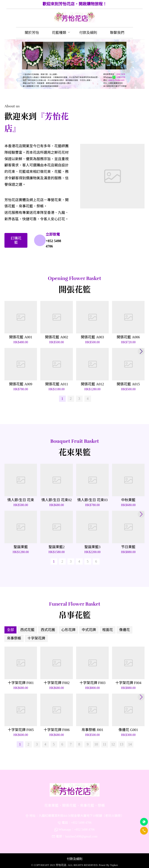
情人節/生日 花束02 (57, 500)
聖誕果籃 (21, 547)
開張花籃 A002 (57, 337)
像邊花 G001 (128, 730)
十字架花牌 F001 (21, 683)
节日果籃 (128, 547)
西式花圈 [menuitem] (48, 630)
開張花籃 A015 (128, 384)
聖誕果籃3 (92, 547)
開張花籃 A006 (128, 337)
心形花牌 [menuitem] (68, 630)
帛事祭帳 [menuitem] (14, 638)
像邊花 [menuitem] (125, 630)
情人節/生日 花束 (21, 500)
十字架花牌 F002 (57, 683)
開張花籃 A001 (21, 337)
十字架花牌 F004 (128, 683)
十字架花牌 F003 (93, 683)
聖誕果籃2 (57, 547)
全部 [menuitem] (10, 630)
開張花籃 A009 (21, 384)
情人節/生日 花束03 (92, 500)
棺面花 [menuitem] (108, 630)
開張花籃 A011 (57, 384)
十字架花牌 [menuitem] (36, 638)
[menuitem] (32, 33)
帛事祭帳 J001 (92, 730)
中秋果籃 (128, 500)
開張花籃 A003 (92, 337)
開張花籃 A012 (92, 384)
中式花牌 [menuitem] (89, 630)
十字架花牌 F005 (21, 730)
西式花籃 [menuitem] (27, 630)
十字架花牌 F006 (57, 730)
